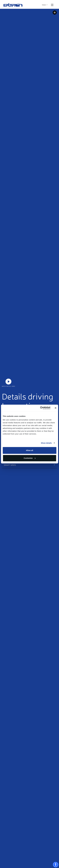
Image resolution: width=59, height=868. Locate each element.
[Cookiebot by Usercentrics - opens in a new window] (40, 408)
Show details (46, 443)
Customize (30, 458)
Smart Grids (10, 465)
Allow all (29, 450)
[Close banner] (55, 408)
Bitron (13, 5)
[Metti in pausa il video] (55, 13)
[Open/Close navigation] (52, 5)
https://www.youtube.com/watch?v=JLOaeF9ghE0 (8, 382)
